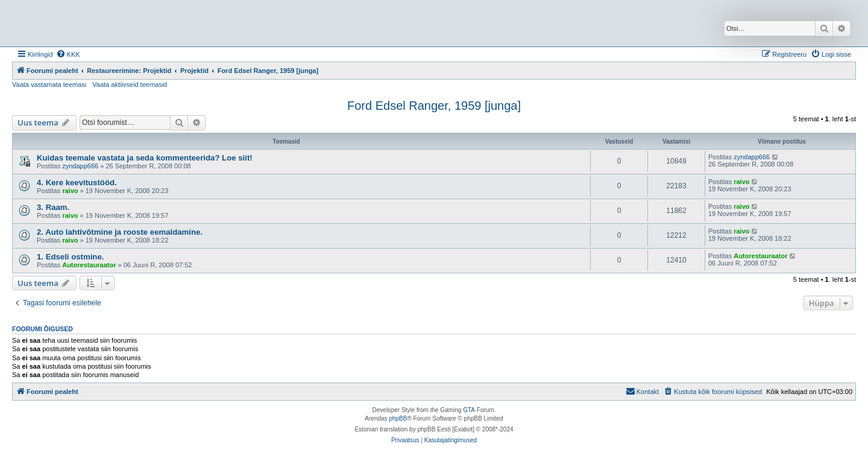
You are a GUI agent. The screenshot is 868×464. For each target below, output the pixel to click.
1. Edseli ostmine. (70, 257)
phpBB (398, 418)
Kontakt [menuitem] (642, 391)
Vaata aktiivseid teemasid (130, 84)
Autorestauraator (89, 265)
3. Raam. (53, 207)
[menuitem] (68, 54)
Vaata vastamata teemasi (49, 84)
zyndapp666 (80, 166)
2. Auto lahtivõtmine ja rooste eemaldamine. (120, 232)
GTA (469, 410)
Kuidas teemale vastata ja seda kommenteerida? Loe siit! (145, 158)
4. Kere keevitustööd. (77, 183)
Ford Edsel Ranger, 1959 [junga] (434, 106)
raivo (70, 191)
